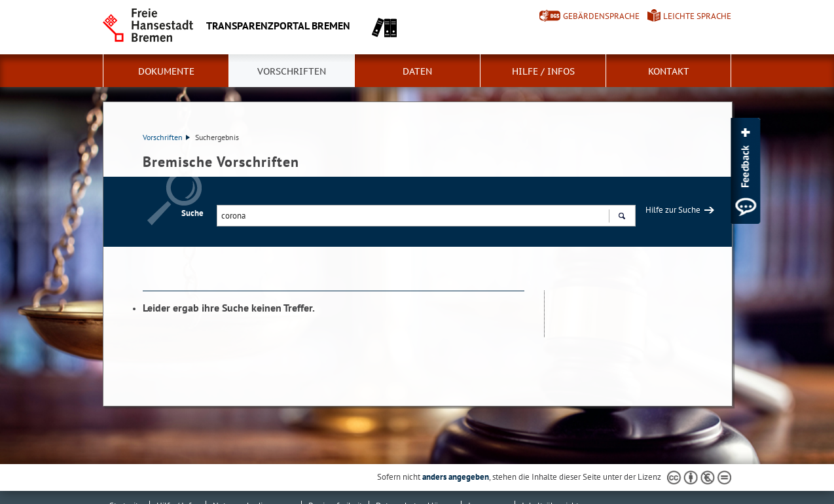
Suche (192, 213)
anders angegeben (456, 477)
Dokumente (166, 71)
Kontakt (669, 71)
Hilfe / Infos (543, 71)
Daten (417, 71)
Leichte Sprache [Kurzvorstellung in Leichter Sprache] (697, 16)
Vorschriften (292, 71)
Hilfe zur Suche (673, 210)
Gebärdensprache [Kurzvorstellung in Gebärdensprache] (601, 16)
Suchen (622, 217)
